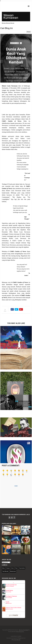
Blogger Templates (24, 630)
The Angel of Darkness (11, 596)
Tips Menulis (5, 571)
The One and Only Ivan (11, 585)
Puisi (16, 568)
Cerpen (8, 568)
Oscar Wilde (9, 592)
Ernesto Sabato (9, 598)
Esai (12, 568)
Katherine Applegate (10, 586)
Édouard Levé (9, 603)
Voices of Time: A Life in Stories (13, 608)
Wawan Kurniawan (11, 17)
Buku (3, 568)
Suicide (7, 602)
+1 (21, 43)
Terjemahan (22, 568)
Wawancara (13, 571)
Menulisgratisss (20, 632)
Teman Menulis (17, 640)
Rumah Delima (9, 590)
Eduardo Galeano (10, 609)
